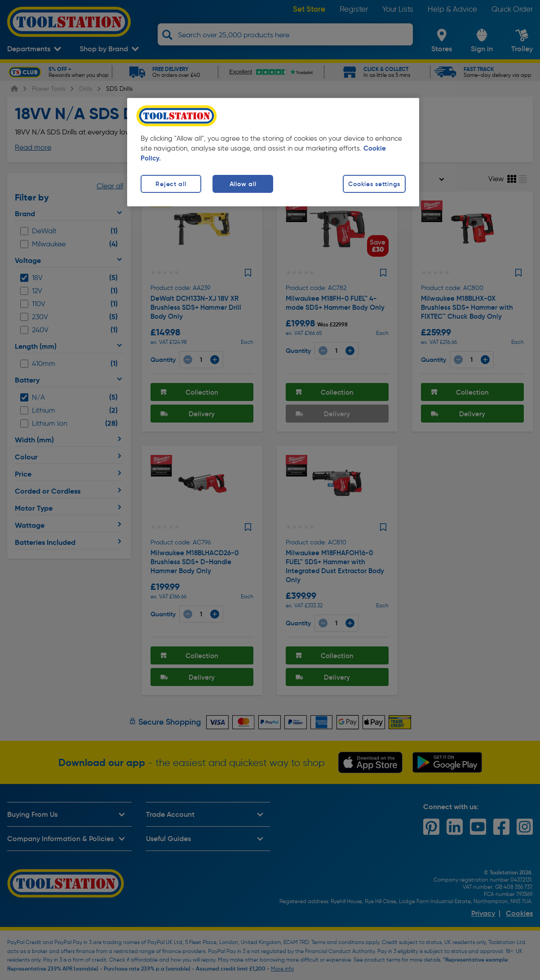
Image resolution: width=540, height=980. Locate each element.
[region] (273, 152)
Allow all (243, 184)
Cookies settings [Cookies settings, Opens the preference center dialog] (374, 184)
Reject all (171, 184)
